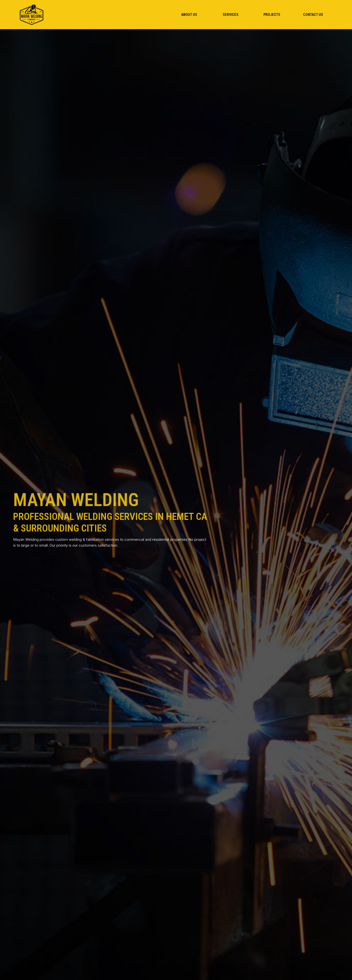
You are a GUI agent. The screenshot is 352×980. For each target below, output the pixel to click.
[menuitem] (189, 15)
